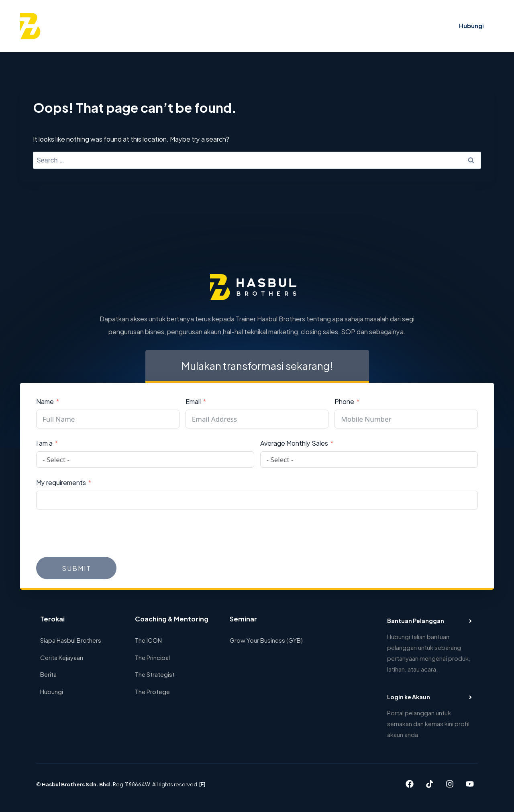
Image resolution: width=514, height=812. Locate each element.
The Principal (152, 657)
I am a (44, 443)
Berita (48, 674)
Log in (431, 26)
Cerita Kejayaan (300, 26)
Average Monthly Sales (294, 443)
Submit (76, 568)
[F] (202, 784)
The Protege (152, 691)
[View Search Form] (406, 26)
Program (221, 26)
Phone (344, 401)
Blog (341, 26)
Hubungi (471, 25)
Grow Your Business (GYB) (266, 640)
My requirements (61, 482)
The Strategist (155, 674)
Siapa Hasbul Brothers (71, 640)
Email (193, 401)
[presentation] (97, 533)
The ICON (148, 640)
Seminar (255, 26)
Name (45, 401)
